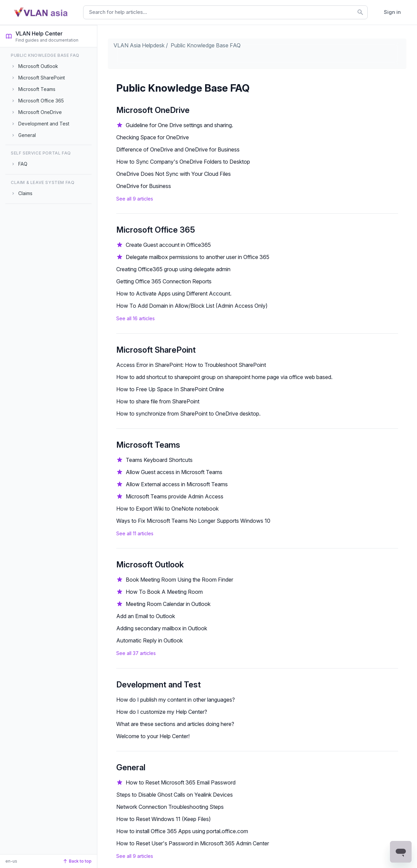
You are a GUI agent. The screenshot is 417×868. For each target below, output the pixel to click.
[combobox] (225, 12)
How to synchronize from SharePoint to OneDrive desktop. (188, 414)
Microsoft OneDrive (153, 110)
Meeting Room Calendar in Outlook (168, 604)
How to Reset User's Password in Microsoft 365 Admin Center (193, 843)
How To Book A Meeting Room (164, 592)
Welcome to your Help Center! (153, 736)
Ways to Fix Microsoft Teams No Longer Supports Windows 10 (193, 521)
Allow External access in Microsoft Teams (177, 484)
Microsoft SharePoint (156, 350)
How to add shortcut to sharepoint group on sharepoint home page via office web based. (224, 377)
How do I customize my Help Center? (162, 712)
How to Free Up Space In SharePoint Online (170, 389)
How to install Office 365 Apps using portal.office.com (182, 831)
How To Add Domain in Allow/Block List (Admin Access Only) (192, 306)
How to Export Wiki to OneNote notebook (167, 509)
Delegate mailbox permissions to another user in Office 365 (198, 257)
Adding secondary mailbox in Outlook (162, 628)
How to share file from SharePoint (158, 401)
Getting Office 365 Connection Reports (164, 281)
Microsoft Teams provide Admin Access (175, 496)
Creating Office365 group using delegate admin (173, 269)
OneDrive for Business (144, 186)
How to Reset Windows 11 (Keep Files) (164, 819)
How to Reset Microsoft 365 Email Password (181, 782)
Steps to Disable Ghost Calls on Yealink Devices (175, 795)
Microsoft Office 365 (156, 230)
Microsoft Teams (148, 445)
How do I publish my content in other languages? (176, 700)
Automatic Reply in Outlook (150, 640)
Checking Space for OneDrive (153, 137)
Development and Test (158, 685)
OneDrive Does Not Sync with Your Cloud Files (174, 174)
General (131, 767)
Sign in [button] (392, 12)
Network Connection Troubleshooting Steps (170, 807)
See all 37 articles (136, 653)
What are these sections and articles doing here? (175, 724)
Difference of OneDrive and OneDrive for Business (178, 149)
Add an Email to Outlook (146, 616)
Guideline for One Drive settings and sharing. (179, 125)
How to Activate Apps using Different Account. (174, 294)
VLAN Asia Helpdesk (139, 45)
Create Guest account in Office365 (168, 245)
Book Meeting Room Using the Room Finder (179, 580)
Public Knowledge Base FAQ (206, 45)
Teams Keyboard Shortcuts (159, 460)
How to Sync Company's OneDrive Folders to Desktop (183, 162)
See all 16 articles (136, 318)
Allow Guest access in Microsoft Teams (174, 472)
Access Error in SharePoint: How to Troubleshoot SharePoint (191, 365)
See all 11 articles (135, 533)
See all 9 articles (135, 199)
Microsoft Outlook (150, 565)
